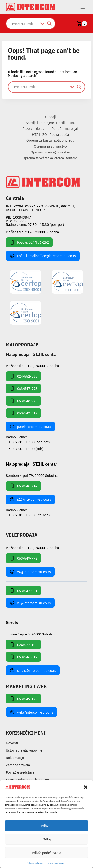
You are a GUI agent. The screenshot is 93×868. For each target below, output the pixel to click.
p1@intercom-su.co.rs (30, 499)
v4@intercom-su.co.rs (30, 572)
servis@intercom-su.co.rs (33, 670)
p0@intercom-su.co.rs (30, 427)
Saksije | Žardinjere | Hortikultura (50, 123)
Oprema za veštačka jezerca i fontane (50, 158)
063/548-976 (23, 401)
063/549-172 (23, 699)
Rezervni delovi (34, 129)
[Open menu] (83, 7)
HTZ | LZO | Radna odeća (50, 134)
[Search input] (25, 24)
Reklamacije (15, 758)
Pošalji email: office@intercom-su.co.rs (43, 256)
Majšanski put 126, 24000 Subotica (32, 232)
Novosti (12, 743)
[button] (86, 787)
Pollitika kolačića (35, 863)
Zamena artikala (18, 765)
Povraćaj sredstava (20, 772)
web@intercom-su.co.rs (31, 712)
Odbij (47, 839)
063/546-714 (23, 486)
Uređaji (50, 117)
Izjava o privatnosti (55, 863)
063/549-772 (23, 558)
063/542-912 (23, 413)
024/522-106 (23, 645)
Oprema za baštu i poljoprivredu (50, 140)
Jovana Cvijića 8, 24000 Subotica (31, 634)
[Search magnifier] (49, 24)
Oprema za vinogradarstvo (50, 152)
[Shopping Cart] (82, 24)
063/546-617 (23, 657)
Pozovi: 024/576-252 (29, 242)
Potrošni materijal (65, 129)
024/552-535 (23, 376)
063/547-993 (23, 388)
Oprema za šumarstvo (50, 146)
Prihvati (47, 826)
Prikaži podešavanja (46, 853)
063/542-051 (23, 591)
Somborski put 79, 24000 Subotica (32, 475)
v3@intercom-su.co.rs (30, 603)
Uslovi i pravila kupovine (24, 750)
